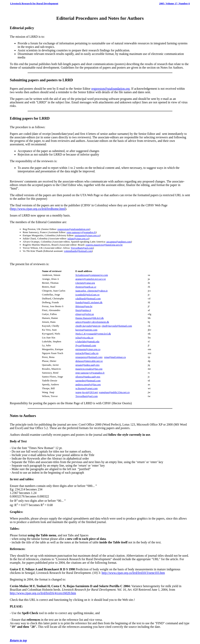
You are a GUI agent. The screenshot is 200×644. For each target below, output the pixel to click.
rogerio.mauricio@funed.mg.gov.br (104, 245)
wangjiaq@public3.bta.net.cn (114, 392)
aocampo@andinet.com (119, 242)
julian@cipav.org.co (78, 238)
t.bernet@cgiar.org (85, 283)
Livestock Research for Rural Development (34, 3)
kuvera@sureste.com (86, 330)
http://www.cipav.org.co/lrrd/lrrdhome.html (38, 209)
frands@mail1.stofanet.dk (89, 302)
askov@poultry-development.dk (92, 322)
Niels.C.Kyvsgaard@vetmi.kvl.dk (93, 334)
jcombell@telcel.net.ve (87, 295)
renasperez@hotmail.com (89, 357)
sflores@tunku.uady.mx (88, 377)
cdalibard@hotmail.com (88, 298)
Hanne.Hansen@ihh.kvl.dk (90, 318)
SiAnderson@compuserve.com (92, 275)
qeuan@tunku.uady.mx (87, 365)
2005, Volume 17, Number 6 (174, 3)
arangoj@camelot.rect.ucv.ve (91, 279)
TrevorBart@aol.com (82, 248)
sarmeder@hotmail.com (88, 381)
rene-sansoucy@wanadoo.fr (81, 232)
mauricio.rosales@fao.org (89, 369)
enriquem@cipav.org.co (87, 235)
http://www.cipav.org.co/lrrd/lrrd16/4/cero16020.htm (43, 593)
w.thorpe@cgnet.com (87, 388)
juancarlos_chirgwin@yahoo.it (91, 291)
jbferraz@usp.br (84, 306)
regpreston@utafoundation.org (110, 89)
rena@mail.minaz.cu (115, 357)
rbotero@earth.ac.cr (86, 287)
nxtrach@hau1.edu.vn (87, 353)
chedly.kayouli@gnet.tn (88, 326)
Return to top (18, 640)
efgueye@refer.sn (85, 314)
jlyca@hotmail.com (86, 345)
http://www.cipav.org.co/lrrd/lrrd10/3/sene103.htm (133, 573)
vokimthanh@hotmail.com (78, 251)
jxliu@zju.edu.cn (84, 338)
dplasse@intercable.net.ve (89, 361)
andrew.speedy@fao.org (88, 384)
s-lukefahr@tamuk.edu (87, 341)
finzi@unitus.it (83, 310)
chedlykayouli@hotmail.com (117, 326)
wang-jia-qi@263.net (86, 392)
